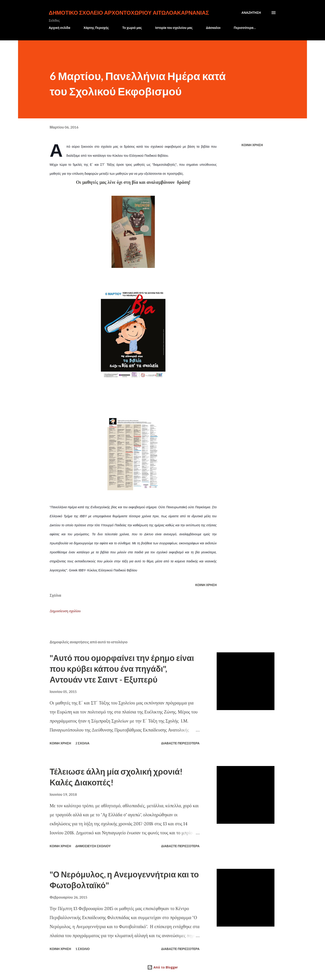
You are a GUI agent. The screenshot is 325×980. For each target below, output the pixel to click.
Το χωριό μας (132, 28)
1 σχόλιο (82, 949)
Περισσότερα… (245, 28)
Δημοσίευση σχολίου (65, 611)
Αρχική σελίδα (59, 28)
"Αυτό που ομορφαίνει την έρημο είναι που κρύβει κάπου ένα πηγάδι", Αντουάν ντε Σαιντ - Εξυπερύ (122, 669)
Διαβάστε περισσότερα (180, 743)
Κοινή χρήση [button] (252, 145)
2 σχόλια (82, 743)
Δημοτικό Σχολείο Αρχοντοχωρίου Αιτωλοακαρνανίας (129, 13)
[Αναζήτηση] (251, 13)
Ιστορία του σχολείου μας (174, 28)
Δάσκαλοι (213, 28)
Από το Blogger (162, 967)
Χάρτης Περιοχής (96, 28)
